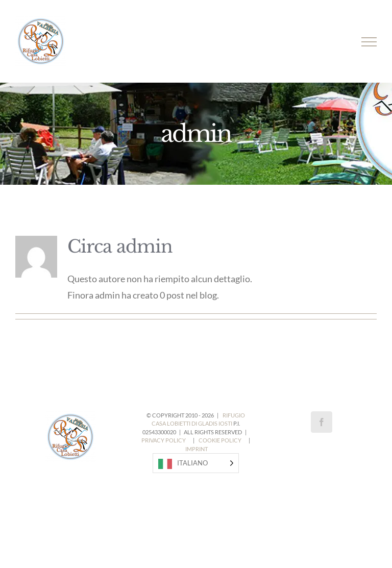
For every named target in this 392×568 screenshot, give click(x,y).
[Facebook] (322, 422)
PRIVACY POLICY (164, 440)
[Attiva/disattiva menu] (369, 42)
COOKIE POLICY (220, 440)
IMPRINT (197, 449)
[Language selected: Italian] (196, 463)
